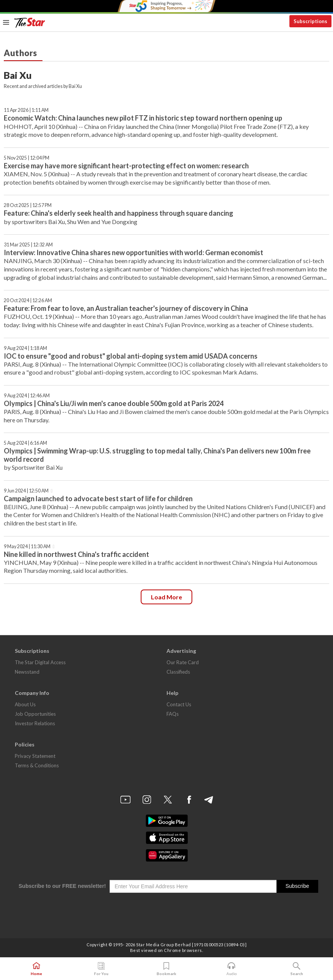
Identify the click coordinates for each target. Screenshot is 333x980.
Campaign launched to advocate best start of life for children (98, 499)
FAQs (173, 714)
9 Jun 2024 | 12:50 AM (26, 491)
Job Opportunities (35, 714)
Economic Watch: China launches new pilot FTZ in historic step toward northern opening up (143, 118)
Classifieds (178, 672)
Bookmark (166, 969)
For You (101, 969)
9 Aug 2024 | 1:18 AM (25, 348)
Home (36, 969)
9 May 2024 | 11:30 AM (27, 546)
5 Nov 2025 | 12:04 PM (27, 158)
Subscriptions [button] (310, 21)
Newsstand (27, 672)
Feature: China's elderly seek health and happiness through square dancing (119, 213)
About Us (25, 704)
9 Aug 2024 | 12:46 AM (27, 396)
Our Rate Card (183, 662)
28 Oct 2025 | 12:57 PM (28, 205)
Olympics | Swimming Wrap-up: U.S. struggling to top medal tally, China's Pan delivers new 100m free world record (157, 455)
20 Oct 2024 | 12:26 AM (28, 300)
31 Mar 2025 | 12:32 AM (28, 245)
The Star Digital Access (40, 662)
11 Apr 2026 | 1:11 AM (26, 110)
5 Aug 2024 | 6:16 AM (25, 443)
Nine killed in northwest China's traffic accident (76, 554)
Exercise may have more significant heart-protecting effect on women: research (126, 166)
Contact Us (179, 704)
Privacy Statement (35, 756)
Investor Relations (35, 723)
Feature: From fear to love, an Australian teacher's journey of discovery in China (126, 308)
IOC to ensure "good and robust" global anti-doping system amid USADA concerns (131, 356)
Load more (166, 597)
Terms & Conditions (37, 765)
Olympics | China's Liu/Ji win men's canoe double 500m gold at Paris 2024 (114, 403)
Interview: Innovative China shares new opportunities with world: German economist (134, 252)
